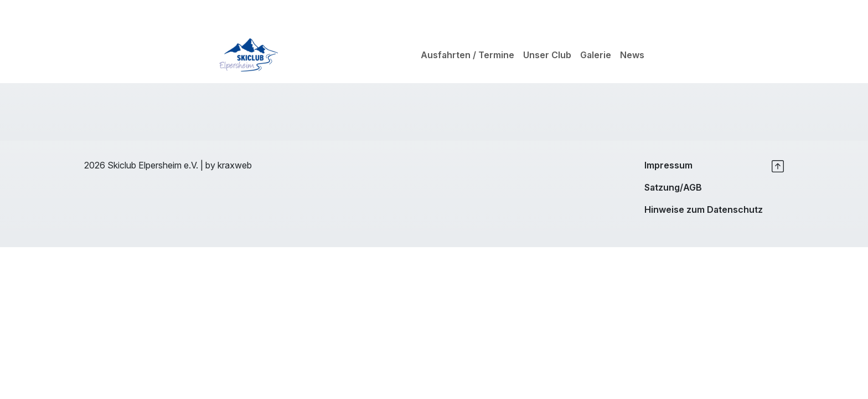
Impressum (668, 165)
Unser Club (547, 55)
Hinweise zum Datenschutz (704, 209)
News (632, 55)
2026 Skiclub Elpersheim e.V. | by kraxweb (168, 165)
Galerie (596, 55)
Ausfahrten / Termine (467, 55)
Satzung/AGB (673, 187)
